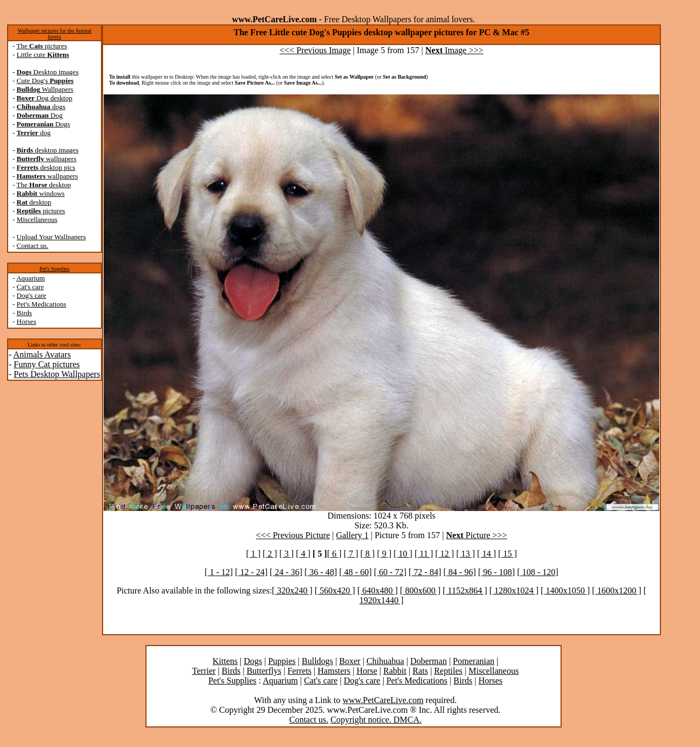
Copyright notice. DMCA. (376, 720)
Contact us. (33, 245)
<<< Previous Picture (293, 535)
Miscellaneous (37, 219)
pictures (41, 211)
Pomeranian (474, 661)
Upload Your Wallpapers (52, 237)
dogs (41, 107)
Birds (24, 313)
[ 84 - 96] (460, 572)
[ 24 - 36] (286, 572)
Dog (40, 115)
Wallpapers (45, 89)
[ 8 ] (368, 554)
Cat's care (30, 287)
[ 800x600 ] (420, 590)
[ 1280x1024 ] (514, 590)
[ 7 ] (351, 554)
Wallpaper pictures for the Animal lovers (55, 34)
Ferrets (300, 671)
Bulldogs (317, 661)
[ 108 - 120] (538, 572)
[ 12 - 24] (251, 572)
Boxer (350, 661)
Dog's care (32, 295)
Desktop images (48, 72)
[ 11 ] (424, 554)
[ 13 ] (466, 554)
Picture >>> (476, 535)
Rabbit (395, 671)
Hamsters (334, 671)
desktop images (48, 150)
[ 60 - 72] (390, 572)
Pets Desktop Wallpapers (57, 374)
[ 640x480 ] (377, 590)
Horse (367, 671)
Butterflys (264, 671)
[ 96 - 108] (497, 572)
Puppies (282, 661)
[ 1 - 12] (219, 572)
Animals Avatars (42, 355)
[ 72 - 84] (425, 572)
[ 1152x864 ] (465, 590)
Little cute (43, 55)
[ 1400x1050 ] (565, 590)
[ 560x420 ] (335, 590)
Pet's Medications (42, 304)
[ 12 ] (445, 554)
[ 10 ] (403, 554)
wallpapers (47, 159)
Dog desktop (45, 98)
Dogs (44, 124)
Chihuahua (385, 661)
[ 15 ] (508, 554)
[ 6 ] (335, 554)
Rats (420, 671)
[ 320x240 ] (292, 590)
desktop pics (46, 167)
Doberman (429, 661)
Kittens (225, 661)
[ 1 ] (253, 554)
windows (41, 193)
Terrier (204, 671)
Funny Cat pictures (47, 364)
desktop (34, 202)
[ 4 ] (303, 554)
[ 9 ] (384, 554)
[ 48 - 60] (355, 572)
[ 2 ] (270, 554)
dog (34, 133)
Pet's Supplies (55, 269)
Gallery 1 (352, 535)
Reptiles (448, 671)
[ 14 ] (486, 554)
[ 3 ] (287, 554)
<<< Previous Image (315, 50)
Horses (27, 321)
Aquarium (31, 278)
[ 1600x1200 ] (617, 590)
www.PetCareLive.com (383, 700)
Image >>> (454, 50)
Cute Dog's (45, 81)
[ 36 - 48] (321, 572)
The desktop (43, 185)
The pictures (42, 46)
